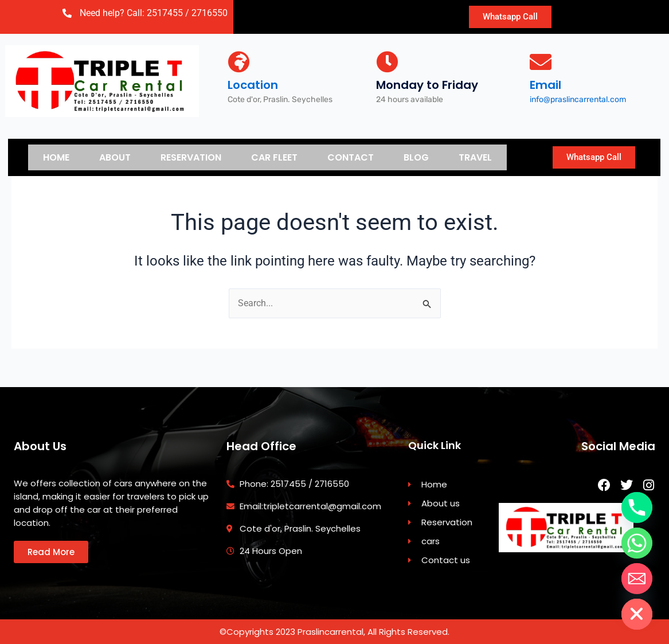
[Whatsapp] (637, 543)
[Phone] (637, 508)
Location (253, 85)
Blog (416, 156)
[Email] (541, 62)
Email (545, 85)
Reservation (191, 156)
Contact (351, 156)
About (115, 156)
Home (56, 156)
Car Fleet (274, 156)
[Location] (238, 62)
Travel (475, 156)
